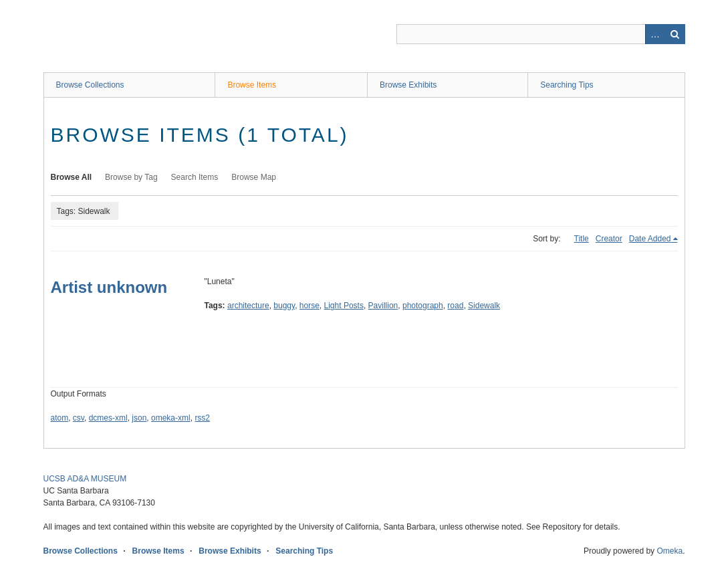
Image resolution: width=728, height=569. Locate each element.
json (139, 418)
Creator (609, 239)
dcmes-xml (108, 418)
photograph (423, 306)
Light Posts (344, 306)
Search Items (195, 177)
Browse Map (254, 177)
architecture (248, 306)
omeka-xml (171, 418)
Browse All (72, 177)
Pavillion (383, 306)
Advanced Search (655, 34)
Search (675, 34)
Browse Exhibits (408, 85)
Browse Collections (90, 85)
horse (310, 306)
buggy (284, 306)
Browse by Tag (131, 177)
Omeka (670, 551)
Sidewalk (484, 306)
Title (582, 239)
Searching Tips (567, 85)
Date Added (650, 239)
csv (79, 418)
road (455, 306)
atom (60, 418)
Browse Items (252, 85)
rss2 (202, 418)
